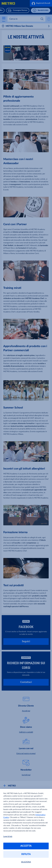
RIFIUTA (26, 854)
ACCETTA (26, 846)
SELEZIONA (26, 862)
